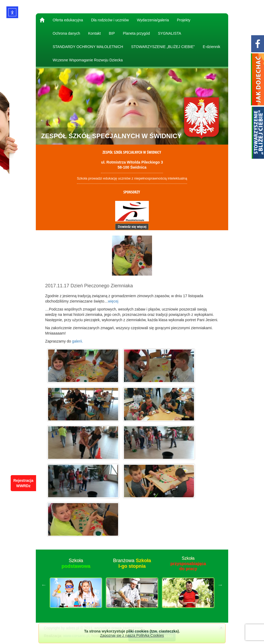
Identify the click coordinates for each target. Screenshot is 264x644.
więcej (113, 301)
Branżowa (132, 563)
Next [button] (220, 585)
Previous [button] (44, 585)
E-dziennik (211, 47)
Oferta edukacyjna (68, 20)
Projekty (184, 20)
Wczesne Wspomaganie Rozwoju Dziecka (88, 60)
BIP (112, 33)
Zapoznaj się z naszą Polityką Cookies (132, 635)
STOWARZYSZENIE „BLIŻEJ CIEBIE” (163, 47)
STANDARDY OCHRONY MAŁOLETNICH (88, 47)
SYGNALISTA (170, 33)
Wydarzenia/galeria (153, 20)
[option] (76, 585)
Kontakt (94, 33)
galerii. (77, 341)
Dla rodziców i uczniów (110, 20)
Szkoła (76, 563)
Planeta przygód (136, 33)
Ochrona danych (66, 33)
